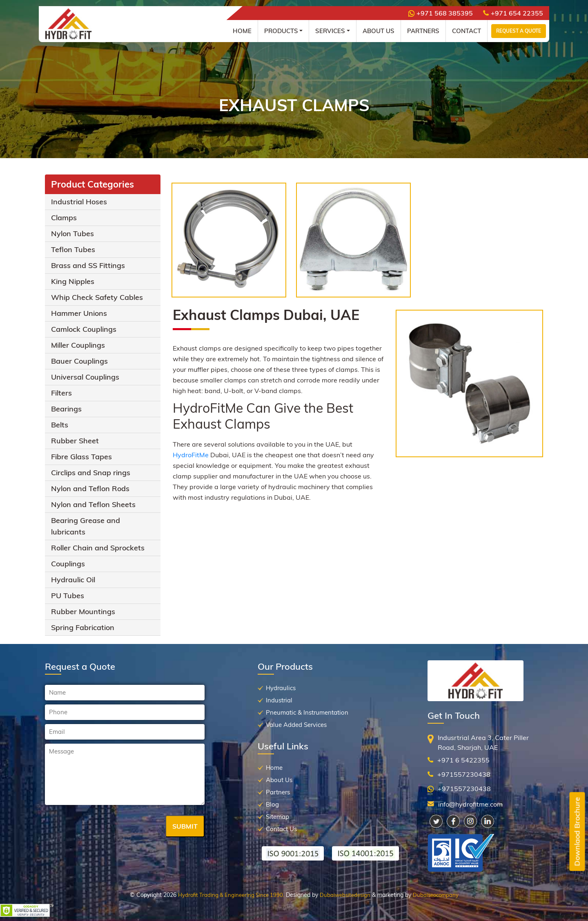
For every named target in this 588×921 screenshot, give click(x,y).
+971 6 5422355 (463, 760)
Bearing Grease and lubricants (86, 526)
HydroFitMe (191, 455)
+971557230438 (464, 774)
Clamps (64, 218)
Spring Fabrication (83, 627)
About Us (379, 31)
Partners (423, 31)
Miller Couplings (78, 345)
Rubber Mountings (83, 611)
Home (242, 31)
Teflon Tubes (73, 249)
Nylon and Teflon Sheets (93, 504)
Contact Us (281, 829)
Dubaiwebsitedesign (345, 895)
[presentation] (107, 827)
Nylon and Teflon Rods (90, 488)
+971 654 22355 (513, 13)
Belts (60, 425)
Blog (272, 804)
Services (330, 31)
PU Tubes (68, 596)
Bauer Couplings (79, 361)
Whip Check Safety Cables (97, 297)
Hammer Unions (79, 313)
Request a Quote (519, 31)
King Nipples (73, 281)
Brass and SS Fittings (88, 265)
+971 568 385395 (441, 13)
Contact (467, 31)
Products (281, 31)
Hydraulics (281, 688)
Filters (61, 393)
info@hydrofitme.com (470, 804)
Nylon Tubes (72, 234)
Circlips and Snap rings (91, 473)
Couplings (68, 564)
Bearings (66, 409)
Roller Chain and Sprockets (98, 548)
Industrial (279, 700)
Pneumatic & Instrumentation (307, 712)
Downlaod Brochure (577, 832)
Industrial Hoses (79, 202)
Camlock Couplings (84, 329)
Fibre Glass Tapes (81, 457)
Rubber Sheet (75, 441)
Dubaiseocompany (436, 895)
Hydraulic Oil (73, 580)
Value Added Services (296, 725)
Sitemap (277, 817)
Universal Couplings (85, 377)
